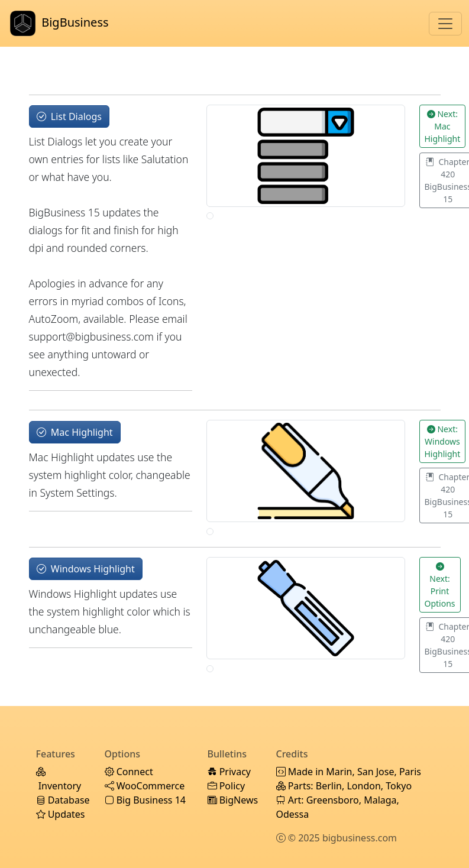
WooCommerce (145, 786)
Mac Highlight (75, 432)
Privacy (229, 772)
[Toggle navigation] (445, 24)
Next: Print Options (440, 585)
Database (63, 800)
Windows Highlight (86, 569)
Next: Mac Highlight (443, 126)
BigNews (233, 800)
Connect (129, 772)
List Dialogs (69, 116)
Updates (61, 814)
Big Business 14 (145, 800)
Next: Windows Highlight (443, 441)
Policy (227, 786)
